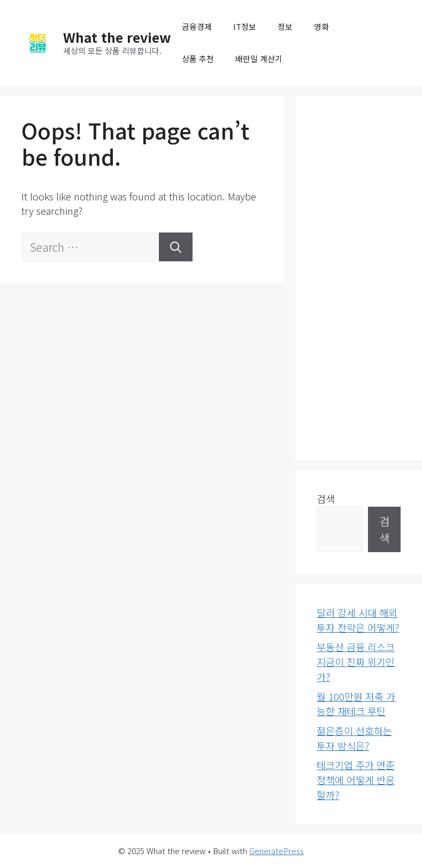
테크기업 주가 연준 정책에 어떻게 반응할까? (356, 780)
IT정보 (245, 26)
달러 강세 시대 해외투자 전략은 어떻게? (358, 620)
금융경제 (197, 26)
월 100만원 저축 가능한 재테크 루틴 (356, 704)
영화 (321, 26)
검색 (326, 499)
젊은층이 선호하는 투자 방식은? (354, 738)
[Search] (176, 247)
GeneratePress (277, 851)
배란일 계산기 (259, 59)
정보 (285, 26)
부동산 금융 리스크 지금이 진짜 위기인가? (356, 661)
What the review (117, 37)
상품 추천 (198, 59)
